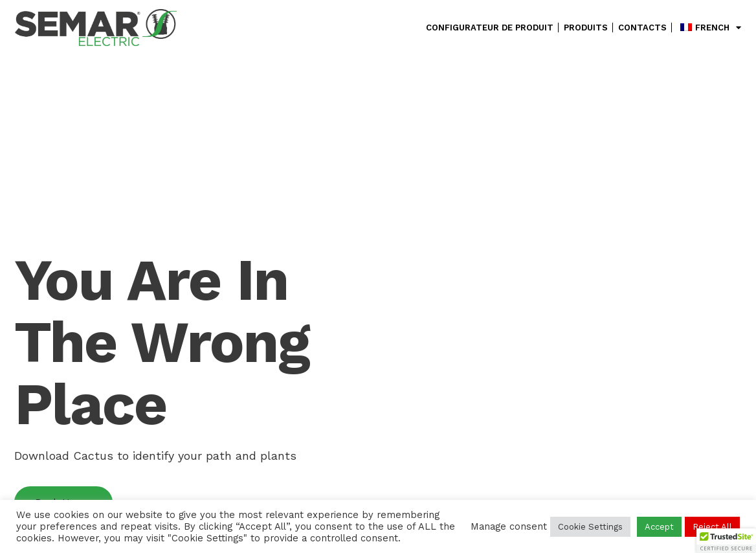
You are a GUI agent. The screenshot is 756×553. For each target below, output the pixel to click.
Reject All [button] (712, 527)
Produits (586, 28)
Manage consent (509, 526)
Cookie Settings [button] (590, 527)
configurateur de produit (490, 28)
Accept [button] (659, 527)
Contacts (642, 28)
